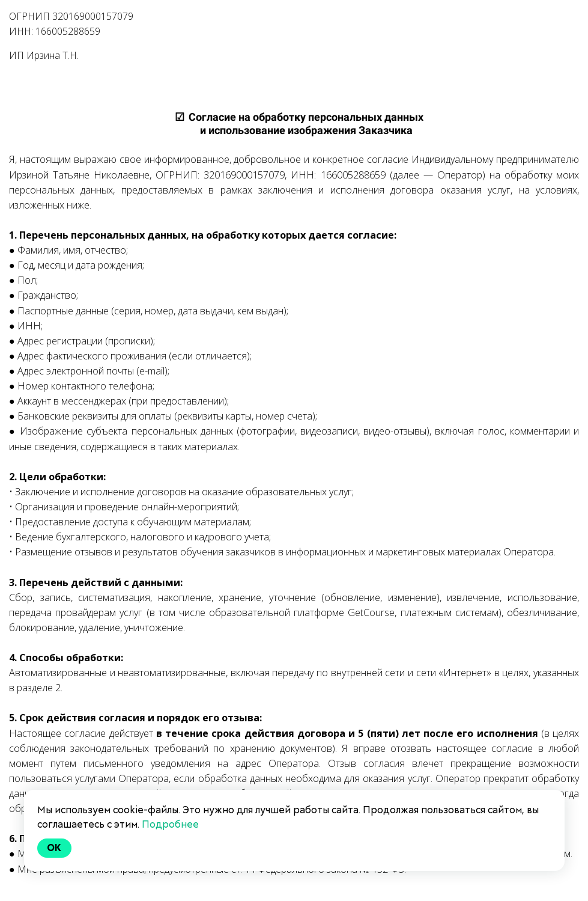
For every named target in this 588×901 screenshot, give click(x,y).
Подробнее (170, 824)
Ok (55, 848)
